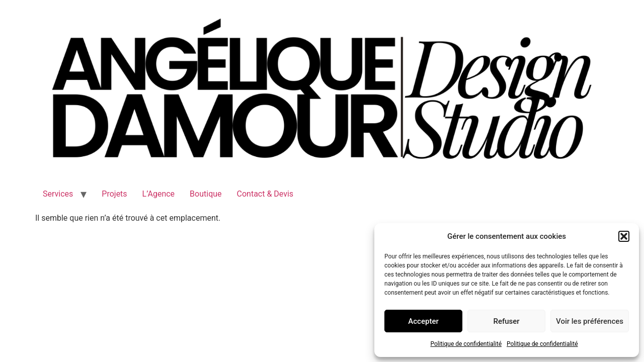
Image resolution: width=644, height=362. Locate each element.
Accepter (423, 321)
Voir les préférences (590, 321)
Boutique (206, 194)
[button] (624, 236)
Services (58, 194)
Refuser (506, 321)
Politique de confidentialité (466, 344)
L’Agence (158, 194)
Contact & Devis (265, 194)
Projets (114, 194)
